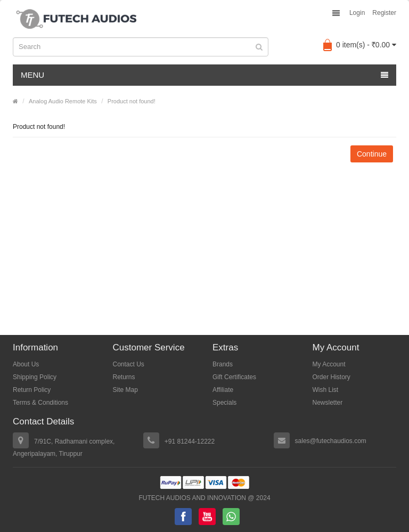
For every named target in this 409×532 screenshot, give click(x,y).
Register (384, 13)
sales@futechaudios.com (331, 441)
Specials (224, 403)
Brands (223, 364)
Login (357, 13)
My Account (329, 364)
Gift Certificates (234, 377)
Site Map (125, 390)
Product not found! (132, 101)
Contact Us (129, 364)
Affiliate (223, 390)
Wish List (326, 390)
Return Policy (32, 390)
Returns (124, 377)
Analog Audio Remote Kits (63, 101)
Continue (372, 154)
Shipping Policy (35, 377)
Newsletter (328, 403)
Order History (332, 377)
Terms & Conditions (40, 403)
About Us (26, 364)
